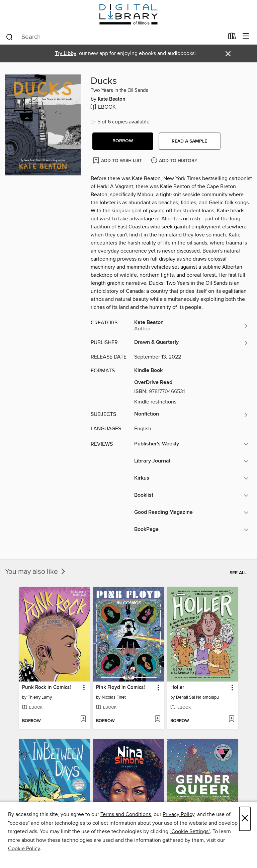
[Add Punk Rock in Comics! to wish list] (83, 719)
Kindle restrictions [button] (155, 402)
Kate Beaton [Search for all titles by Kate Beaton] (112, 99)
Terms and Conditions (126, 814)
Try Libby (66, 53)
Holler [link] (177, 688)
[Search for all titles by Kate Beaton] (191, 326)
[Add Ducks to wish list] (118, 160)
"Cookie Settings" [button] (190, 831)
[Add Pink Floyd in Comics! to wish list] (157, 719)
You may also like (36, 572)
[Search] (10, 37)
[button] (123, 141)
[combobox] (115, 37)
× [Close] (245, 819)
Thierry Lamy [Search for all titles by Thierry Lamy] (40, 697)
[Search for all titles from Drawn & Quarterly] (191, 343)
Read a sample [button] (189, 141)
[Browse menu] (246, 36)
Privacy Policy (179, 814)
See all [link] (238, 573)
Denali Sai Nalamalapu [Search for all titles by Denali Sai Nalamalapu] (197, 697)
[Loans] (232, 38)
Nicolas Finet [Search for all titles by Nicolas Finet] (114, 697)
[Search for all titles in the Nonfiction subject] (191, 415)
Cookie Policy (24, 849)
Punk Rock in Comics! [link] (47, 688)
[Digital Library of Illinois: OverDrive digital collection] (128, 14)
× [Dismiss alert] (228, 54)
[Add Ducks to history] (175, 161)
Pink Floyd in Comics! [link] (120, 688)
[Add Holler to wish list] (231, 719)
